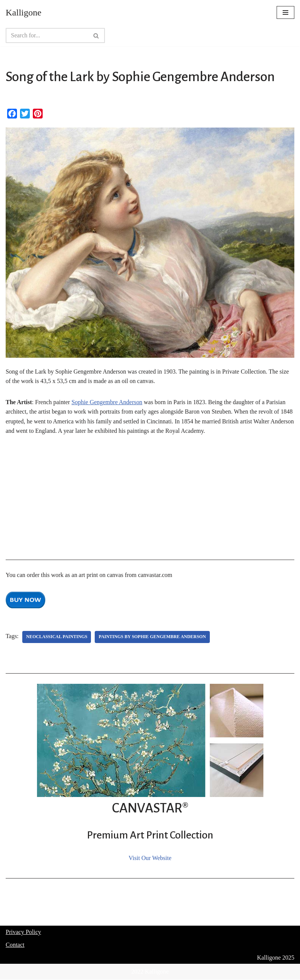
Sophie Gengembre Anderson (107, 402)
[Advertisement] (150, 500)
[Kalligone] (24, 12)
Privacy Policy (23, 932)
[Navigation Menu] (285, 12)
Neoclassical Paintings (57, 637)
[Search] (47, 35)
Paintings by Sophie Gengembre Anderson (153, 637)
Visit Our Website (150, 858)
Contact (15, 945)
